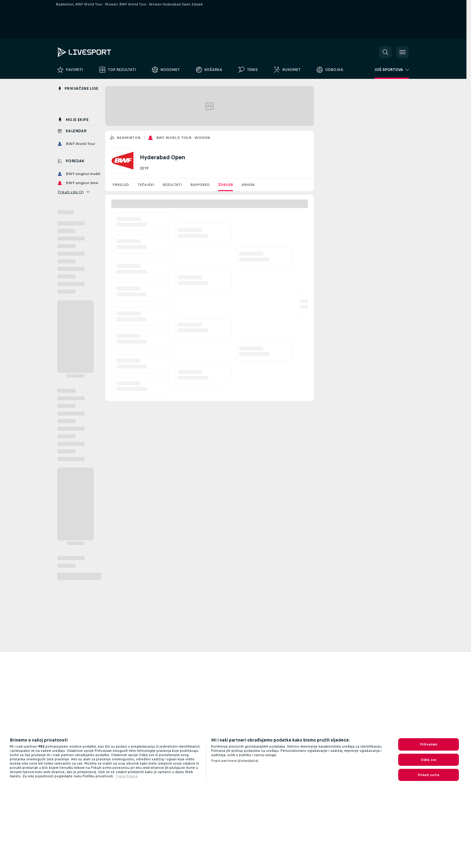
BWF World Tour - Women (183, 138)
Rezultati (172, 185)
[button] (385, 52)
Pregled (121, 185)
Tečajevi (146, 185)
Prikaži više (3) (74, 192)
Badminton (129, 138)
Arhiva (248, 185)
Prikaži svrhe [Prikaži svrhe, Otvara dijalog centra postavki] (429, 775)
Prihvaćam (429, 744)
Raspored (200, 185)
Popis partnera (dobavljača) (235, 761)
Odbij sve (429, 760)
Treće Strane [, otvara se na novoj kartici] (127, 776)
